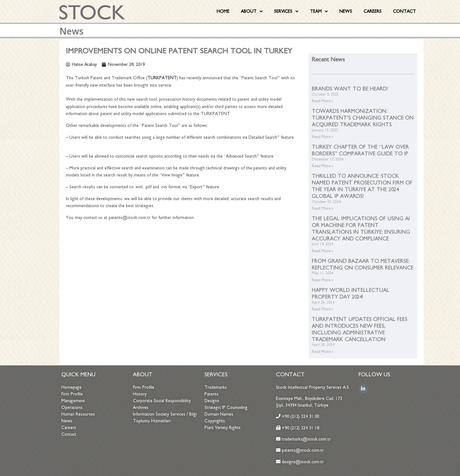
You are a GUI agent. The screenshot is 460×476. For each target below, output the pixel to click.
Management (73, 401)
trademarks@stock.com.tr (306, 439)
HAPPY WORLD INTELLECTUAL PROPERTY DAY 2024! (351, 293)
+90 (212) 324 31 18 (300, 428)
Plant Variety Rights (222, 428)
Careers (69, 428)
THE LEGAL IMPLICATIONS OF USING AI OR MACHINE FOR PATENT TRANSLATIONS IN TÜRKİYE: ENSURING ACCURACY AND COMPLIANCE (361, 228)
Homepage (71, 387)
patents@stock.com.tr (302, 450)
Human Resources (78, 414)
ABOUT (252, 12)
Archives (141, 407)
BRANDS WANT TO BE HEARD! (350, 89)
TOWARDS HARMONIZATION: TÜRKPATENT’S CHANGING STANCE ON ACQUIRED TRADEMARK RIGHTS (363, 118)
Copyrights (215, 421)
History (140, 394)
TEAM (319, 12)
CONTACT (404, 11)
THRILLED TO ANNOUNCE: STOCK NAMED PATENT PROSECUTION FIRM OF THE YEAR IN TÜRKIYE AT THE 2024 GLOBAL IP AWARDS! (362, 186)
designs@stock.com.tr (303, 462)
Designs (212, 401)
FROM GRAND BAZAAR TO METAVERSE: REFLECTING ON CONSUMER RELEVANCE (363, 264)
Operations (72, 407)
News (67, 421)
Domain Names (219, 414)
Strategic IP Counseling (226, 407)
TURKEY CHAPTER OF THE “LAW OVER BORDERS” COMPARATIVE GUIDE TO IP (360, 150)
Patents (211, 394)
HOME (223, 11)
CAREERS (372, 11)
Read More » (323, 101)
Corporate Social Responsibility (162, 401)
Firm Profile (72, 394)
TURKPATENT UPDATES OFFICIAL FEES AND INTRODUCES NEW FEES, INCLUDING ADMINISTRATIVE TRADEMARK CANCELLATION (360, 329)
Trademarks (216, 387)
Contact (69, 434)
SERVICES (286, 12)
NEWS (346, 11)
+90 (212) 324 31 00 (300, 416)
